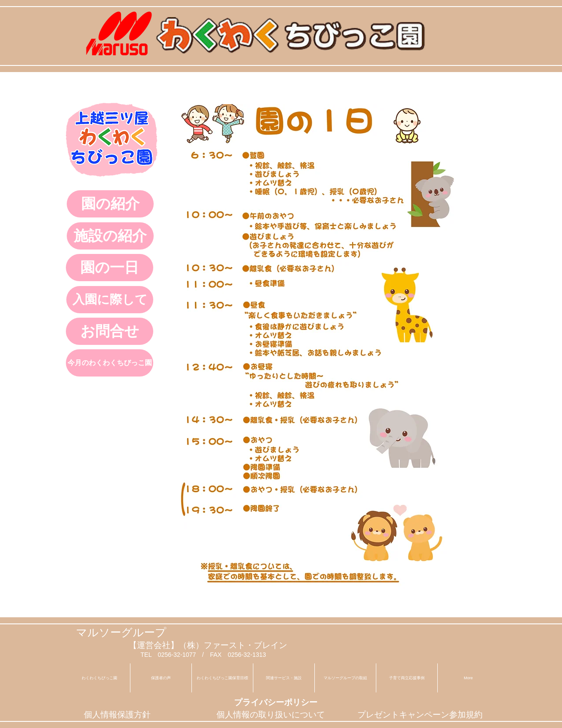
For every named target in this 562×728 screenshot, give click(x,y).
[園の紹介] (110, 204)
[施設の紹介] (110, 236)
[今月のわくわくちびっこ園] (110, 363)
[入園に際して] (110, 300)
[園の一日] (110, 268)
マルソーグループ (121, 632)
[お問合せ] (110, 331)
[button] (284, 678)
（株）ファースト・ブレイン (233, 645)
